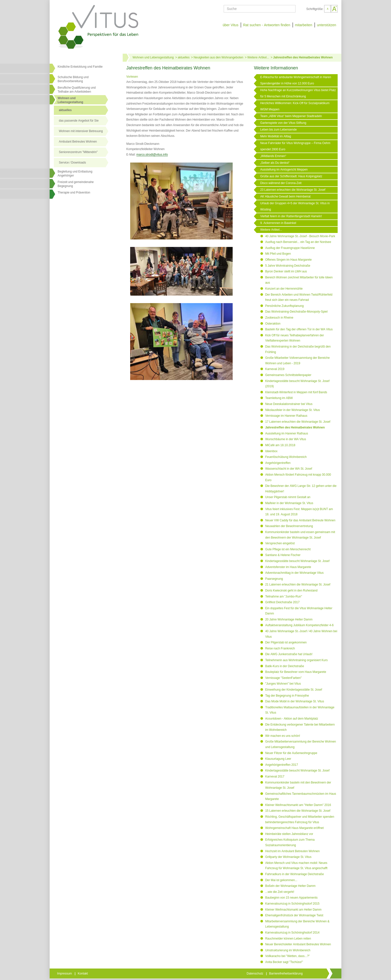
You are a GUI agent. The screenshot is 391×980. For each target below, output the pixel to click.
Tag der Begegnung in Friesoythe (287, 696)
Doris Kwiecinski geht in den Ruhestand (291, 590)
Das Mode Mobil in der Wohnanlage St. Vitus (294, 701)
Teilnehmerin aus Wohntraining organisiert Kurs (296, 660)
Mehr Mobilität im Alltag (276, 136)
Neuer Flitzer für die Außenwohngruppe (291, 753)
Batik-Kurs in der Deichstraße (285, 666)
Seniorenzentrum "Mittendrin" (78, 152)
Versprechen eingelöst (280, 543)
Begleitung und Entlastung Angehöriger (75, 174)
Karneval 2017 (275, 777)
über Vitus (231, 25)
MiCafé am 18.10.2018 (280, 445)
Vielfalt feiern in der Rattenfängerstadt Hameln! (291, 216)
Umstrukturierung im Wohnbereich (288, 950)
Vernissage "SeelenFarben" (283, 678)
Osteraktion (273, 324)
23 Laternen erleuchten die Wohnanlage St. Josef (293, 190)
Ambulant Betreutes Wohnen (78, 142)
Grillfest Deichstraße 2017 (282, 602)
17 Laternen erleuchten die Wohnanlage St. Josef (298, 422)
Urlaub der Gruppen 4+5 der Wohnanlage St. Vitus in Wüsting (295, 206)
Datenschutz (255, 974)
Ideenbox (271, 451)
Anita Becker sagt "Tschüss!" (284, 962)
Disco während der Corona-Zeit (281, 183)
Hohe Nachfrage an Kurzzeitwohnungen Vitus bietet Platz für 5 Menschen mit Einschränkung (298, 93)
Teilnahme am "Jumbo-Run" (284, 596)
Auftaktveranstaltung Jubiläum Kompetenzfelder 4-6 (299, 625)
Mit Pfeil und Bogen (278, 254)
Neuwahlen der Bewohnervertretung (289, 526)
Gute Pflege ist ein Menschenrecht (288, 549)
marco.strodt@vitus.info (152, 155)
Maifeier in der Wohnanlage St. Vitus (289, 503)
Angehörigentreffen (278, 463)
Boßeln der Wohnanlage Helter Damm (290, 886)
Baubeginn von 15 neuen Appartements (291, 898)
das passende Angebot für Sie (79, 121)
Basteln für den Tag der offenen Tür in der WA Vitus (299, 329)
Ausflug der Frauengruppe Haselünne (290, 248)
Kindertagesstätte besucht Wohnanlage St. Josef (297, 561)
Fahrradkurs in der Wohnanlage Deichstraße (294, 874)
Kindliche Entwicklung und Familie (80, 67)
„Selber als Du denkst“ (275, 163)
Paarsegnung (274, 579)
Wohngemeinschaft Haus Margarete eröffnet (294, 828)
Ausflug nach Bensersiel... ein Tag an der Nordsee (298, 242)
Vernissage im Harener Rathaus (286, 416)
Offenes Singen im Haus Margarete (288, 260)
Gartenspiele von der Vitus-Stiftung (283, 123)
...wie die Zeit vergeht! (280, 892)
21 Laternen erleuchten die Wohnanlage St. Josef (298, 585)
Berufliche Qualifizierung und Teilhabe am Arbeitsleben (77, 90)
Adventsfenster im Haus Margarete (288, 567)
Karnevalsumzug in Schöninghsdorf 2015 (292, 904)
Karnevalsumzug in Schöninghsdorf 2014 (292, 933)
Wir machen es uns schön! (283, 736)
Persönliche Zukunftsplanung (284, 306)
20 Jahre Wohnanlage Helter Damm (289, 619)
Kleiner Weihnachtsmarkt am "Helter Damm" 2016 (298, 805)
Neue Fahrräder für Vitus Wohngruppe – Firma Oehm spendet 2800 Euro (295, 146)
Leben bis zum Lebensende (278, 130)
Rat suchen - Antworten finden (267, 25)
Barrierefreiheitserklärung (286, 974)
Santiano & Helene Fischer (283, 555)
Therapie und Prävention (74, 193)
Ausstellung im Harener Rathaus (287, 433)
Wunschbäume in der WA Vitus (286, 439)
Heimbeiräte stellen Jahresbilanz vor (289, 834)
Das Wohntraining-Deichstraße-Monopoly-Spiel (296, 312)
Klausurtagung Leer (278, 759)
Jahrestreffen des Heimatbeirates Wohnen (303, 57)
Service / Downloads (72, 163)
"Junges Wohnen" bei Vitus (283, 684)
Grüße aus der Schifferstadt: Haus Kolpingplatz (291, 176)
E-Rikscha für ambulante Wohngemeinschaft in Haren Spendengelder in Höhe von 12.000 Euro (295, 80)
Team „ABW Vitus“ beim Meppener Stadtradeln (291, 116)
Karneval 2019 (275, 369)
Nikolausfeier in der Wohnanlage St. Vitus (292, 410)
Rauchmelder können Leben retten (288, 939)
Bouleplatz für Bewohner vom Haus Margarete (295, 672)
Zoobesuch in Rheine (279, 318)
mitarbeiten (304, 25)
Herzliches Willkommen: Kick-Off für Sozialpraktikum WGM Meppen (295, 106)
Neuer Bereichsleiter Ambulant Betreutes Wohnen (298, 944)
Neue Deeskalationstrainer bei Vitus (289, 404)
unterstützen (327, 25)
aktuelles (65, 110)
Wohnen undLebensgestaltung (70, 100)
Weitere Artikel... (258, 57)
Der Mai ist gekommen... (281, 880)
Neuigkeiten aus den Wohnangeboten (218, 57)
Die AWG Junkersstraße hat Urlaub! (289, 654)
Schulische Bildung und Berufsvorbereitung (73, 79)
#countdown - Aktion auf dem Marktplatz (292, 719)
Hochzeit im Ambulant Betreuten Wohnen (292, 851)
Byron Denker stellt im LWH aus (286, 271)
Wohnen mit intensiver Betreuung (81, 131)
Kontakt (83, 974)
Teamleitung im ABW (279, 398)
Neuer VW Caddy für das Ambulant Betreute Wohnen (300, 520)
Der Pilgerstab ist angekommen (286, 642)
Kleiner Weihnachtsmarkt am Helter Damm (293, 910)
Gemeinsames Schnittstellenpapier (288, 375)
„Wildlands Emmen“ (273, 156)
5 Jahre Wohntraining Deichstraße (288, 266)
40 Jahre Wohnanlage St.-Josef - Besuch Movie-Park (300, 236)
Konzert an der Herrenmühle (284, 289)
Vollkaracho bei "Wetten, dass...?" (287, 956)
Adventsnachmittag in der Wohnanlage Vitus (294, 573)
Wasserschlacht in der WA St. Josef (289, 469)
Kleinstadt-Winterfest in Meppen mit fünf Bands (296, 392)
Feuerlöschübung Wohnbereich (286, 457)
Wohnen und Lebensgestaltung (153, 57)
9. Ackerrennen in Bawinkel (278, 223)
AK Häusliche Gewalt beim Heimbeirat (285, 196)
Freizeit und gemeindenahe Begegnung (76, 184)
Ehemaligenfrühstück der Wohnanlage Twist (294, 915)
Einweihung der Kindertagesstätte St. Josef (293, 690)
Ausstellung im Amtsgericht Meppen (284, 170)
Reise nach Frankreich (280, 648)
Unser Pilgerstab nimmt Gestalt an (288, 497)
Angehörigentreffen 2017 (282, 765)
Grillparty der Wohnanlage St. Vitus (288, 857)
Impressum (65, 974)
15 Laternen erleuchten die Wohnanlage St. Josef (298, 811)
